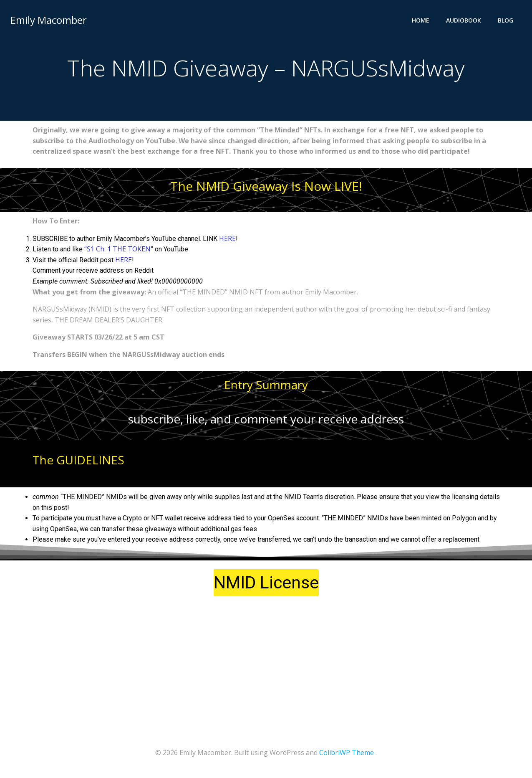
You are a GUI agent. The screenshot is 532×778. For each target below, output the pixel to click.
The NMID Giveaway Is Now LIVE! (266, 188)
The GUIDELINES (78, 462)
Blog (507, 19)
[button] (266, 585)
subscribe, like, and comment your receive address (266, 421)
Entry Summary (266, 386)
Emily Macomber (47, 19)
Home (422, 19)
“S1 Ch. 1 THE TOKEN (117, 251)
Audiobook (465, 19)
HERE (227, 240)
